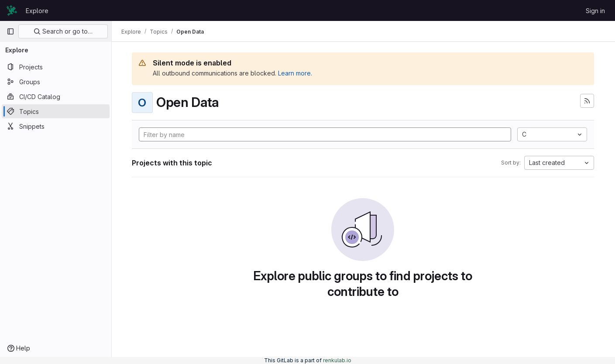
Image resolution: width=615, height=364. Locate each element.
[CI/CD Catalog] (56, 96)
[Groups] (56, 82)
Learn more (295, 73)
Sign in (595, 11)
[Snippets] (56, 126)
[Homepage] (12, 10)
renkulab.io (337, 360)
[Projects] (56, 67)
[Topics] (56, 111)
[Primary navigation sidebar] (10, 31)
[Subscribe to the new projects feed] (587, 101)
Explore (37, 11)
